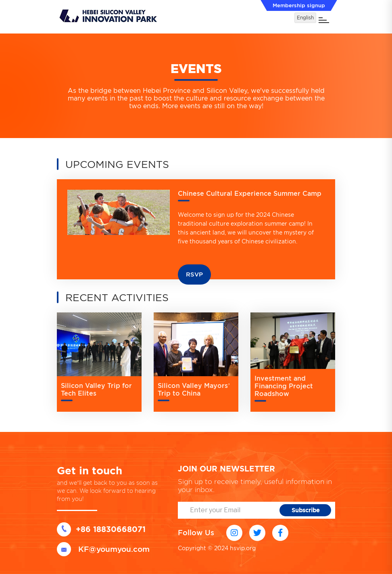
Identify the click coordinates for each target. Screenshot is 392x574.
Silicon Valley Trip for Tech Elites (96, 390)
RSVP (194, 274)
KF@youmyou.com (103, 549)
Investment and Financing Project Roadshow (284, 386)
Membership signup (299, 5)
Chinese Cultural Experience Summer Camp (250, 194)
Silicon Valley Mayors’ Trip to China (194, 390)
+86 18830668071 (101, 529)
